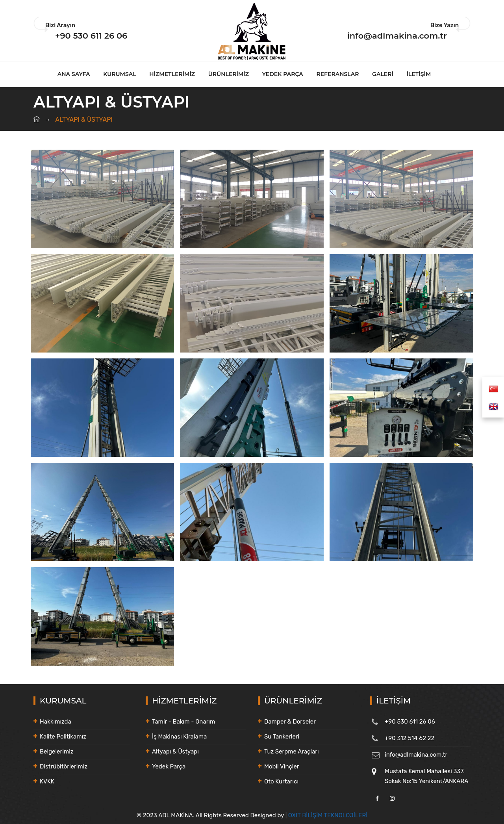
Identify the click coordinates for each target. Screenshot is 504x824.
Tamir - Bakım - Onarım (183, 722)
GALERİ (383, 74)
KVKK (47, 781)
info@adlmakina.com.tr (397, 36)
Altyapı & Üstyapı (175, 752)
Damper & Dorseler (290, 722)
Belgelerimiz (57, 752)
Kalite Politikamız (63, 737)
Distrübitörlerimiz (64, 766)
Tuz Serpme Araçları (292, 752)
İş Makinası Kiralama (179, 737)
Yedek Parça (169, 766)
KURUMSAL (120, 74)
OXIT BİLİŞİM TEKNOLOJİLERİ (328, 815)
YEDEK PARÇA (283, 74)
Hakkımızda (56, 722)
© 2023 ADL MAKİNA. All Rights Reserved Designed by (211, 815)
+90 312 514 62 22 (409, 738)
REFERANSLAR (338, 74)
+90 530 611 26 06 (91, 36)
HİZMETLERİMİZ (172, 74)
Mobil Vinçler (282, 766)
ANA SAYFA (74, 74)
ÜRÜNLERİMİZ (229, 74)
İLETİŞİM (419, 74)
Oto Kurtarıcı (281, 781)
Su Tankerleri (282, 737)
